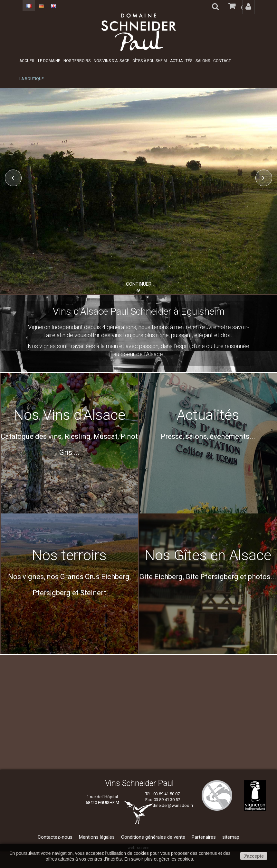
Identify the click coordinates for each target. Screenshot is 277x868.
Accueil (27, 61)
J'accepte (254, 856)
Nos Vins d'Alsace (111, 61)
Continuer (139, 284)
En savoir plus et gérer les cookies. (159, 859)
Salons (203, 61)
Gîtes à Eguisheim (150, 61)
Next (264, 178)
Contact (222, 61)
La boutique (32, 79)
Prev (13, 178)
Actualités (181, 61)
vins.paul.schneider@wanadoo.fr (163, 805)
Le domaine (49, 61)
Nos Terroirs (77, 61)
